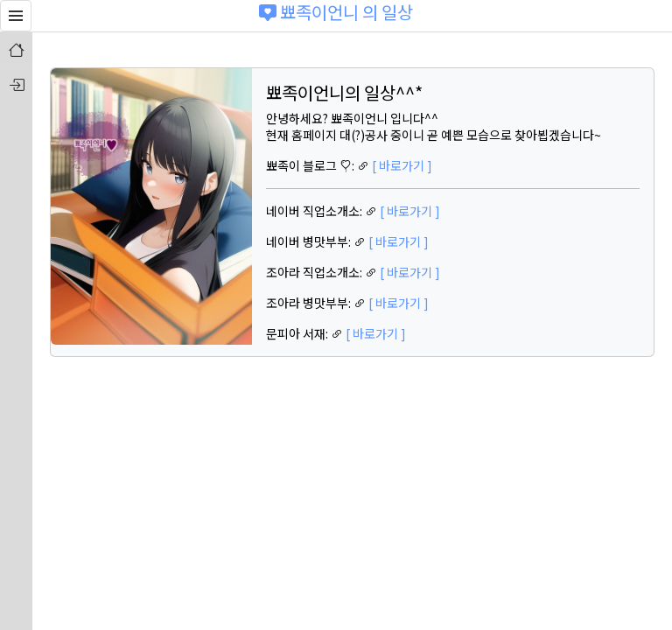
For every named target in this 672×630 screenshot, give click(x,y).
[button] (16, 16)
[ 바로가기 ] (402, 165)
